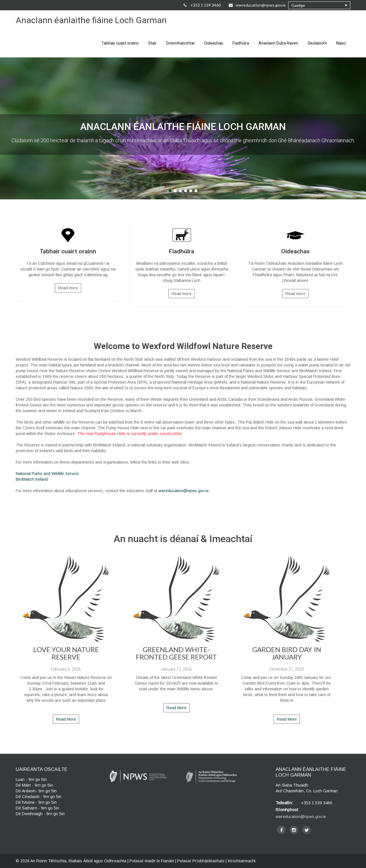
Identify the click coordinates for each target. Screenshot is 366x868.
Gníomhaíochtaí (180, 43)
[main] (183, 417)
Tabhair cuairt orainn (120, 43)
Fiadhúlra (241, 43)
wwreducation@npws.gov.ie (184, 491)
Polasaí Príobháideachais (201, 861)
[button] (319, 5)
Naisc (341, 43)
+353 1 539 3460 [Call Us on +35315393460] (202, 5)
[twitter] (307, 830)
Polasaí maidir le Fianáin (152, 861)
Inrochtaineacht (242, 861)
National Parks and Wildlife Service (47, 474)
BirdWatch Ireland (32, 479)
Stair (152, 43)
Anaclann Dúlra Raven (278, 43)
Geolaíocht (317, 43)
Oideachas (213, 43)
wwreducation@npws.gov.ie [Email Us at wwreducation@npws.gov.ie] (257, 5)
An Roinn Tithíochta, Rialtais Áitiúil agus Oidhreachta (78, 861)
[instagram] (294, 830)
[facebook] (281, 830)
